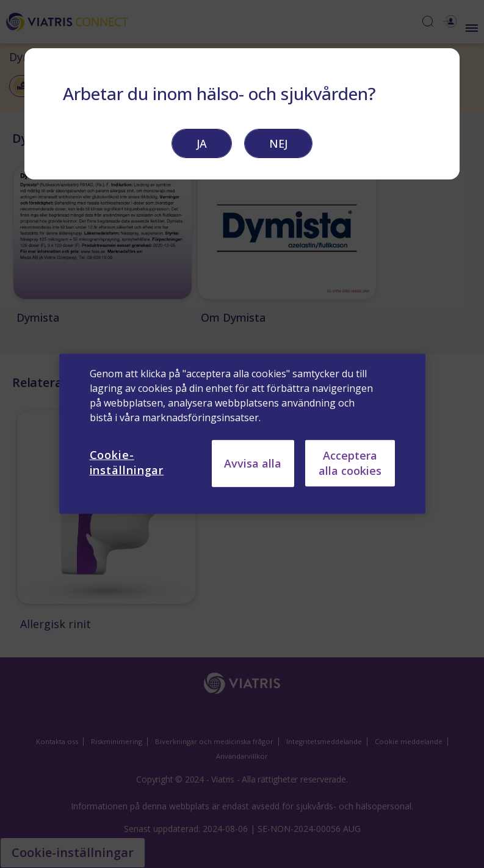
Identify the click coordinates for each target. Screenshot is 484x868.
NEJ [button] (278, 143)
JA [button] (202, 143)
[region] (242, 434)
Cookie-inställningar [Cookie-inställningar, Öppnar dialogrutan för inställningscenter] (127, 462)
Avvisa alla (253, 463)
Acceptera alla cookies (350, 463)
